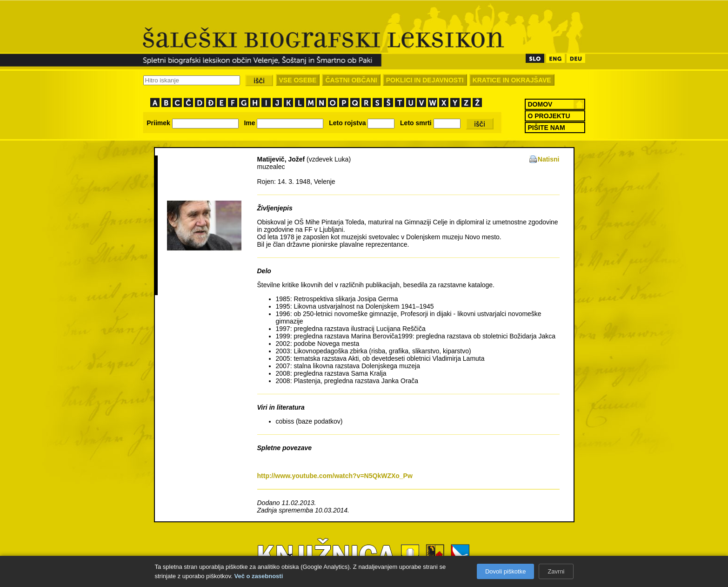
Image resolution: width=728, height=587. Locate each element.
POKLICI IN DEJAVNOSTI (425, 80)
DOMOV (540, 104)
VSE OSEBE (298, 80)
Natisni (549, 159)
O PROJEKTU (549, 116)
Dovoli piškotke (505, 571)
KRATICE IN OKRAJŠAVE (512, 80)
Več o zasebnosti (259, 576)
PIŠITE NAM (547, 128)
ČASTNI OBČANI (351, 80)
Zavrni (556, 571)
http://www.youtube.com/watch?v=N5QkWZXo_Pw (335, 476)
